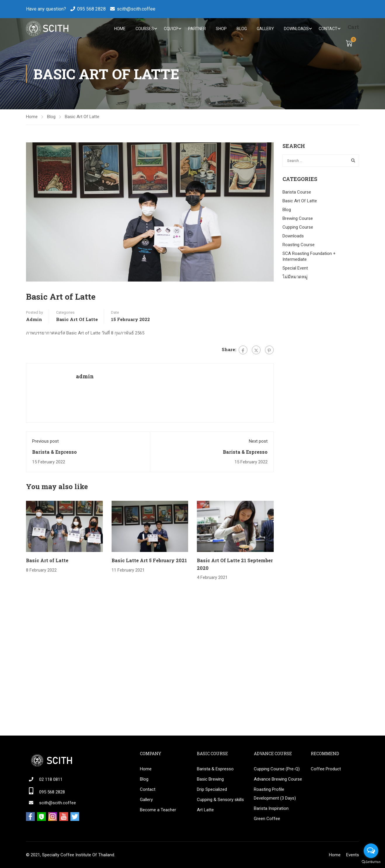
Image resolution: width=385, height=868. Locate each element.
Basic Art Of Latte (82, 117)
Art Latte (205, 810)
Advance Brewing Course (278, 779)
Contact (328, 29)
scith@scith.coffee (136, 9)
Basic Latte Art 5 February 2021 (149, 561)
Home (120, 29)
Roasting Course (299, 245)
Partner (197, 29)
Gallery (265, 29)
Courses (145, 29)
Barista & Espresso (54, 452)
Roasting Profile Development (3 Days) (275, 794)
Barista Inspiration (271, 808)
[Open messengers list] (371, 851)
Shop (221, 29)
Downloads (296, 29)
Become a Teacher (158, 810)
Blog (242, 29)
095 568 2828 (91, 9)
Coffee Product (326, 769)
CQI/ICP (171, 29)
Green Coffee (267, 819)
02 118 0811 (51, 779)
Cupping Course (298, 227)
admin (34, 320)
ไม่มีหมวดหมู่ (295, 277)
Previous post (45, 442)
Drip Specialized (212, 789)
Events (353, 855)
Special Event (295, 268)
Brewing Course (298, 219)
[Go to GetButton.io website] (371, 862)
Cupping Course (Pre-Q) (277, 769)
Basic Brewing (210, 779)
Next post (258, 442)
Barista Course (297, 192)
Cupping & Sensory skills (220, 800)
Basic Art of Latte (47, 561)
